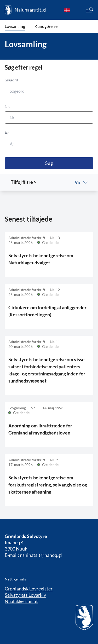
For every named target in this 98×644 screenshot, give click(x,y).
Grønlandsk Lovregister (29, 589)
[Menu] (89, 11)
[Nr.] (49, 117)
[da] (67, 10)
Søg (49, 163)
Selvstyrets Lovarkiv (25, 595)
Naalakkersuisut (21, 601)
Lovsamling (15, 26)
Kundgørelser (47, 26)
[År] (49, 144)
